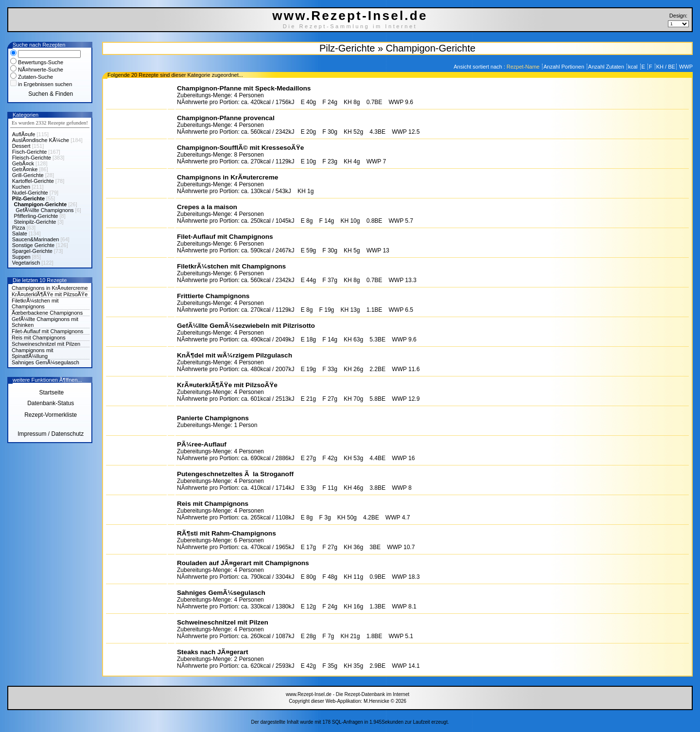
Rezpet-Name (524, 67)
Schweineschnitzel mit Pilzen (46, 344)
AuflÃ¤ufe (24, 134)
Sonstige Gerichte (33, 245)
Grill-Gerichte (28, 175)
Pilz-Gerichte (28, 198)
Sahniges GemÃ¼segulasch (45, 362)
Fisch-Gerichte (30, 152)
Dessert (21, 146)
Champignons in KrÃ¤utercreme (50, 288)
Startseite (51, 393)
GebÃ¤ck (23, 163)
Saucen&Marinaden (36, 239)
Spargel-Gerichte (32, 251)
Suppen (21, 257)
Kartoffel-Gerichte (33, 181)
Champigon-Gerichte (41, 204)
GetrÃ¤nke (25, 169)
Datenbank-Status (51, 403)
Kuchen (21, 187)
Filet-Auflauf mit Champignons (47, 331)
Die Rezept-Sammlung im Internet (350, 26)
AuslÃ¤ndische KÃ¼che (41, 140)
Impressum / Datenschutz (51, 434)
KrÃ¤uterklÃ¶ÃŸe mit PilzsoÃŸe (50, 294)
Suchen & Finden (51, 94)
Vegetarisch (26, 263)
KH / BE (666, 67)
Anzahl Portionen (565, 67)
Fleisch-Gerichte (32, 158)
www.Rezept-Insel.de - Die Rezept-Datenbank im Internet (348, 694)
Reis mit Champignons (39, 338)
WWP (685, 67)
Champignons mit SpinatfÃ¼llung (33, 353)
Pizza (19, 228)
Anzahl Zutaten (607, 67)
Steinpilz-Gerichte (35, 222)
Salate (20, 233)
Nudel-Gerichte (30, 193)
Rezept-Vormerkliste (51, 415)
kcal (634, 67)
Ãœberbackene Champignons (47, 313)
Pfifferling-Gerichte (36, 216)
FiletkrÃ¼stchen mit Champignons (35, 304)
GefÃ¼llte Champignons (44, 210)
